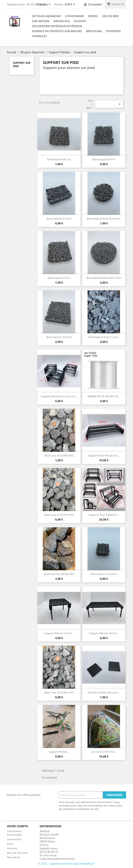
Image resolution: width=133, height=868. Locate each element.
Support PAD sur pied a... (59, 633)
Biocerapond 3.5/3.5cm (104, 574)
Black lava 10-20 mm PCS (59, 692)
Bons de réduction (18, 853)
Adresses (12, 848)
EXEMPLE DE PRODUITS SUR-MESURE (57, 31)
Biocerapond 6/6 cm (59, 159)
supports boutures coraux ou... (59, 396)
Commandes (14, 839)
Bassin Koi (62, 21)
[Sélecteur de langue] (44, 5)
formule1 (40, 36)
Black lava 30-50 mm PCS (59, 456)
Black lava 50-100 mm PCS (59, 574)
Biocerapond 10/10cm (59, 337)
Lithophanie (74, 16)
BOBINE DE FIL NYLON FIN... (104, 396)
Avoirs (10, 844)
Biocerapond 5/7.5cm (59, 219)
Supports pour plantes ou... (104, 456)
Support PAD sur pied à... (104, 633)
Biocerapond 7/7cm (59, 278)
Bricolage (94, 31)
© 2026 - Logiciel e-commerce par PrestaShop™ (66, 864)
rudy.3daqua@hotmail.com (57, 859)
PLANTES (80, 21)
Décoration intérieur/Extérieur (57, 26)
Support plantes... (59, 752)
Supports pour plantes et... (104, 515)
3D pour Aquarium (46, 16)
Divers (93, 16)
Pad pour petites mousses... (104, 692)
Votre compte (17, 826)
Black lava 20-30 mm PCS (59, 515)
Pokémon (113, 31)
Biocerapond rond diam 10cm (104, 278)
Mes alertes (14, 857)
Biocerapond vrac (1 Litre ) (104, 337)
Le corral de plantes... (104, 752)
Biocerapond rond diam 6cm (104, 219)
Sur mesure (41, 21)
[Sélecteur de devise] (71, 5)
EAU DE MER (110, 16)
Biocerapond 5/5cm (104, 159)
